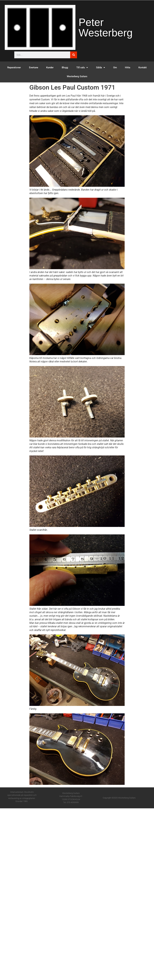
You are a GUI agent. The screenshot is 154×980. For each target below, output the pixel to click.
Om (115, 67)
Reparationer (14, 67)
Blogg (65, 67)
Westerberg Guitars (77, 76)
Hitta (128, 67)
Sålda (100, 68)
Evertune (34, 67)
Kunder (50, 67)
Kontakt (143, 67)
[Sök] (74, 55)
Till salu (82, 68)
